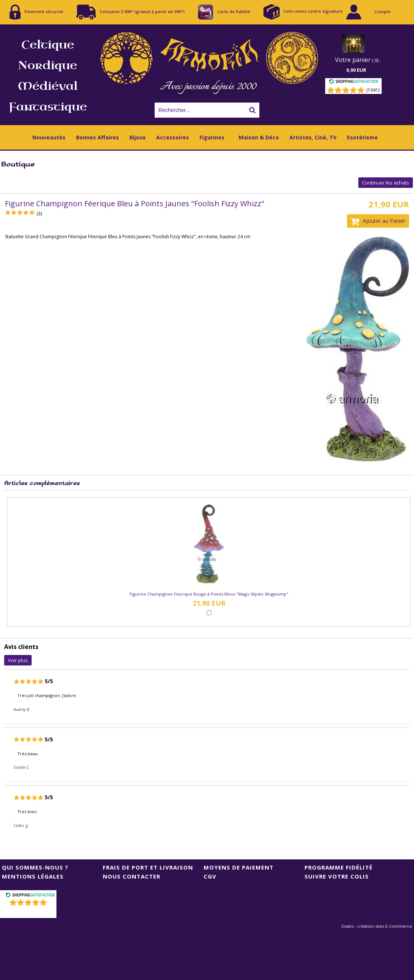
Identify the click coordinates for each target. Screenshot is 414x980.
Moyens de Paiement (239, 867)
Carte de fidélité (224, 12)
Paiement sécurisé (36, 12)
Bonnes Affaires (97, 137)
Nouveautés (49, 137)
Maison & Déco (259, 137)
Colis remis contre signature (303, 12)
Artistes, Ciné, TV (313, 137)
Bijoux (138, 137)
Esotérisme (362, 137)
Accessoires (173, 137)
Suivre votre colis (337, 876)
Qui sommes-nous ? (35, 867)
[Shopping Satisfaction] (353, 82)
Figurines (212, 137)
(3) (39, 214)
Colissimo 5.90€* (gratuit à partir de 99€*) (131, 12)
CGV (210, 876)
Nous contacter (132, 876)
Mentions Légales (33, 876)
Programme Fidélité (339, 867)
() (29, 912)
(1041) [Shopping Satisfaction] (373, 90)
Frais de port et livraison (148, 867)
